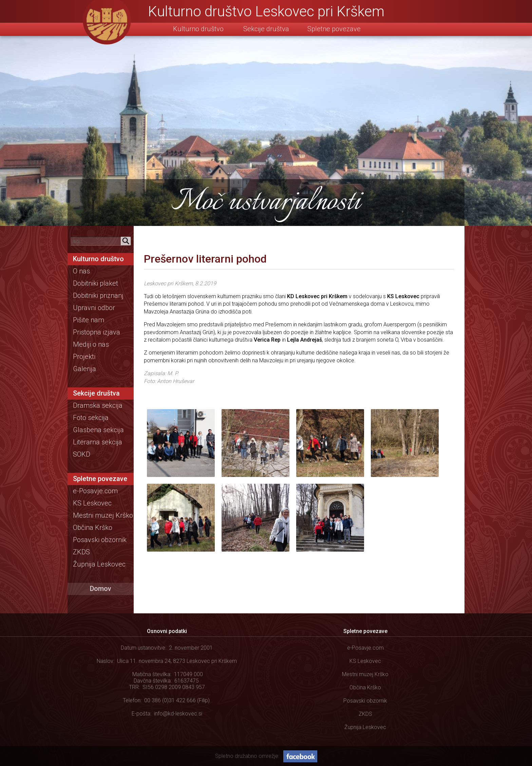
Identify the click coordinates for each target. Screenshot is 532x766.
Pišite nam (89, 320)
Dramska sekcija (98, 405)
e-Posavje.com (95, 491)
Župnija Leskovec (99, 564)
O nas (81, 271)
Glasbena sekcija (98, 430)
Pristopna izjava (97, 332)
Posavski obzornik (100, 540)
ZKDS (81, 552)
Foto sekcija (91, 418)
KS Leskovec (92, 503)
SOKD (82, 454)
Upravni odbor (94, 308)
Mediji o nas (91, 344)
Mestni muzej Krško (103, 515)
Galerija (84, 369)
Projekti (84, 357)
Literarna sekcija (98, 442)
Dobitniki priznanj (98, 295)
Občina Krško (93, 528)
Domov (101, 589)
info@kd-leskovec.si (178, 714)
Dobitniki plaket (96, 283)
